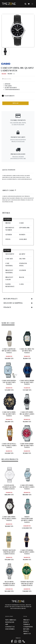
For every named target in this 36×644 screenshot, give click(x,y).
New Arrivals (11, 620)
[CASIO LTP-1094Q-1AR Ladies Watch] (27, 540)
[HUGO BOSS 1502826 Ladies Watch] (9, 571)
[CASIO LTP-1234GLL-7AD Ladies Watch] (9, 433)
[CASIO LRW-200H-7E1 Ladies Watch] (9, 506)
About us (27, 634)
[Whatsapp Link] (16, 642)
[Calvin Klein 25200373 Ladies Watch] (9, 475)
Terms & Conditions (28, 626)
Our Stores (10, 629)
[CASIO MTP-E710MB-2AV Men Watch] (27, 370)
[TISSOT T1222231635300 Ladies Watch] (27, 506)
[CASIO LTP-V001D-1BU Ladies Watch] (27, 402)
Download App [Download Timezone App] (10, 623)
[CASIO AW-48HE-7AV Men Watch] (27, 339)
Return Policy (26, 630)
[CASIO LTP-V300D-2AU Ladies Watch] (27, 475)
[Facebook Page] (12, 642)
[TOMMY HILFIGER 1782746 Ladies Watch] (27, 571)
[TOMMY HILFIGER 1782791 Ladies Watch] (9, 540)
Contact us (10, 627)
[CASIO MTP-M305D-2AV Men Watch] (9, 370)
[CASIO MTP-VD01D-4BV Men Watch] (27, 433)
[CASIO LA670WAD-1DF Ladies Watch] (9, 339)
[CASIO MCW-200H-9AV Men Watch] (9, 402)
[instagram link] (20, 642)
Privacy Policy (26, 621)
